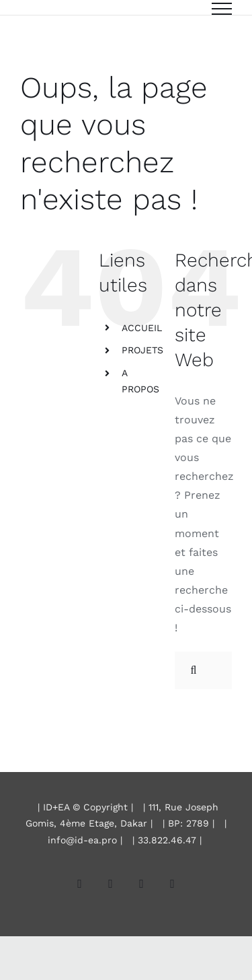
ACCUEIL (142, 328)
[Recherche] (194, 670)
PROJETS (142, 350)
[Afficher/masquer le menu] (222, 9)
